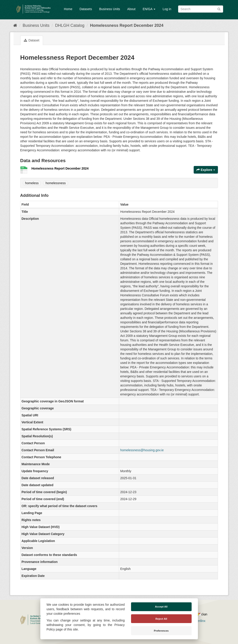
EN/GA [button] (149, 9)
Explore (206, 170)
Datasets (86, 9)
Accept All (161, 607)
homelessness (56, 183)
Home (68, 9)
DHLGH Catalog (70, 25)
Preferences (161, 631)
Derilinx (198, 621)
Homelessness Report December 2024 (127, 25)
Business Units (110, 9)
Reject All (161, 619)
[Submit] (219, 9)
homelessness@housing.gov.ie (142, 450)
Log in (167, 9)
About (131, 9)
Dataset (32, 40)
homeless (32, 183)
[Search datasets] (201, 9)
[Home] (15, 25)
